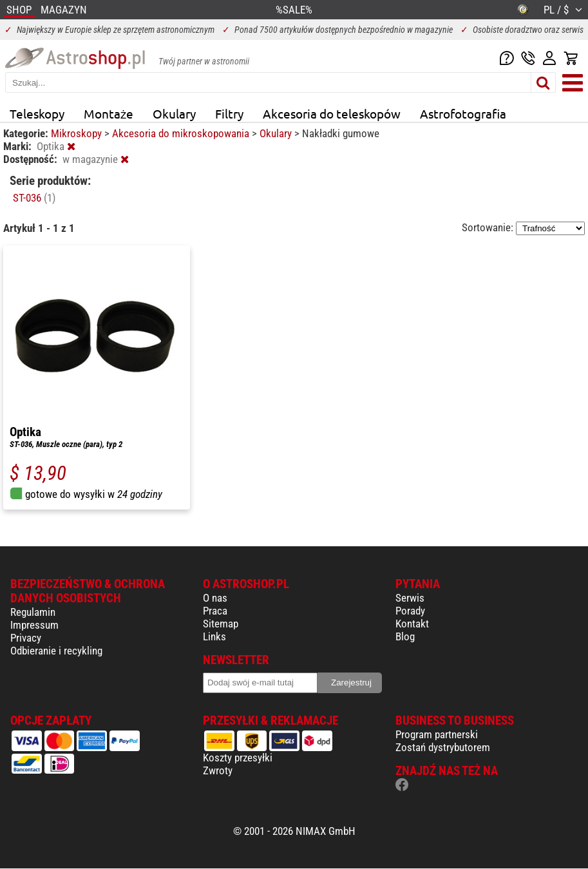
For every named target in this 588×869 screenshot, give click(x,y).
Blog (405, 636)
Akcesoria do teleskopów (332, 113)
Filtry (229, 113)
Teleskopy (37, 113)
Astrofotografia (463, 113)
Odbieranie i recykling (56, 651)
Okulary (174, 113)
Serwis (410, 598)
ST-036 (34, 198)
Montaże (109, 113)
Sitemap (221, 624)
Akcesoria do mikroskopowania (182, 133)
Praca (215, 611)
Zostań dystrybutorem (443, 747)
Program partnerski (437, 734)
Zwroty (218, 770)
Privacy (26, 638)
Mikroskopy (78, 133)
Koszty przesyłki (238, 758)
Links (214, 636)
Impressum (34, 625)
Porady (410, 611)
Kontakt (412, 624)
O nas (215, 598)
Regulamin (33, 612)
